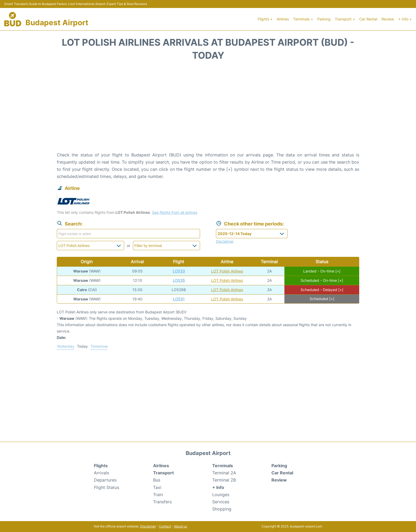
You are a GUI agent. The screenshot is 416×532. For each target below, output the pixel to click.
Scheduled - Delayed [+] (322, 290)
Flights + (265, 19)
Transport (163, 473)
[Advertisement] (208, 109)
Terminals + (303, 19)
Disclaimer (148, 526)
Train (158, 495)
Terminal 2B (224, 480)
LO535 (179, 280)
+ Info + (405, 19)
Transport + (345, 19)
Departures (105, 480)
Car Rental (368, 19)
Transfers (162, 502)
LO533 (179, 271)
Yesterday (66, 346)
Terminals (223, 466)
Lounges (221, 495)
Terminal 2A (224, 473)
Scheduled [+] (322, 299)
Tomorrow (99, 346)
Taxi (157, 487)
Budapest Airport (57, 23)
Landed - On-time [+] (322, 271)
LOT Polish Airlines (227, 271)
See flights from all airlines (175, 212)
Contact (165, 526)
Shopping (222, 509)
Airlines (283, 19)
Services (221, 502)
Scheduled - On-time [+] (322, 280)
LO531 (179, 299)
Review (388, 19)
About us (181, 526)
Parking (324, 19)
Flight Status (107, 487)
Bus (157, 480)
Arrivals (101, 473)
